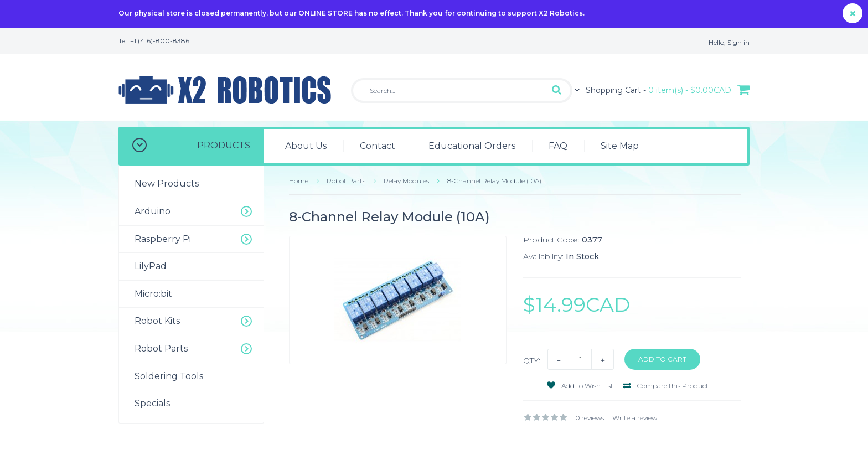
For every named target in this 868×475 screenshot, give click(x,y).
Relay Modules (406, 181)
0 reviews (590, 418)
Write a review (635, 418)
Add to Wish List (580, 386)
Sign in (738, 42)
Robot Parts (346, 181)
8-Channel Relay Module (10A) (494, 181)
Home (299, 181)
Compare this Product (666, 386)
